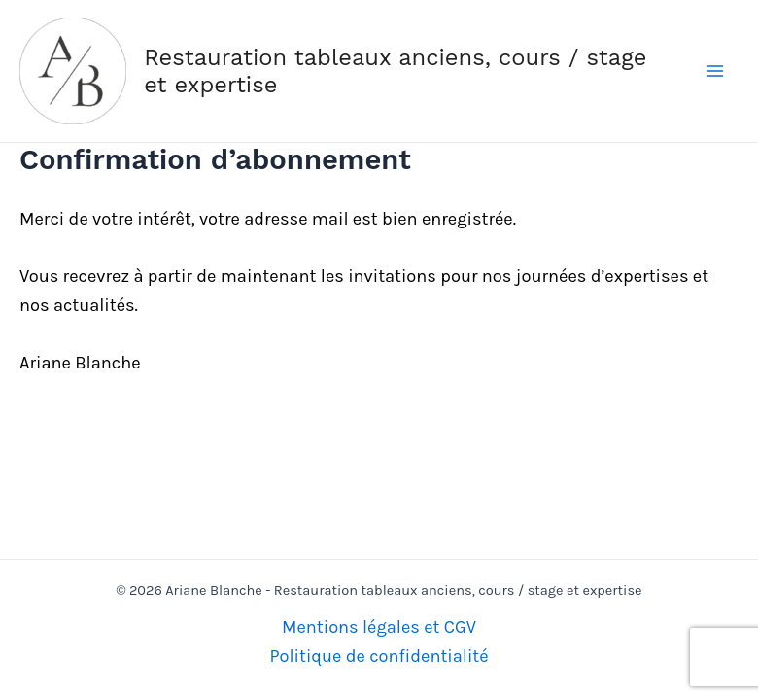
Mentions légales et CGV (379, 627)
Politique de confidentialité (379, 656)
